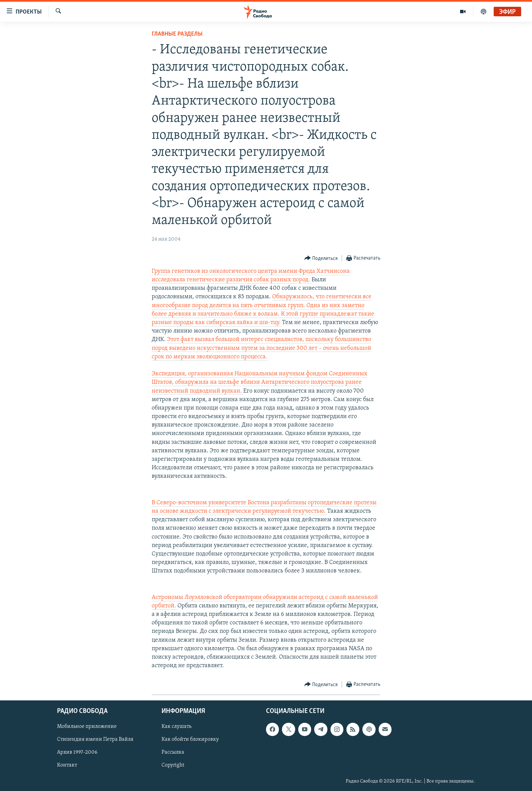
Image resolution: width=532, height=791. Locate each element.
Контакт (67, 766)
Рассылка (173, 753)
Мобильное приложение (87, 727)
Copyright (173, 766)
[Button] (321, 258)
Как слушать (176, 727)
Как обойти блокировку (190, 740)
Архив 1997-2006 (77, 753)
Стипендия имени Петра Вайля (95, 740)
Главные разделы (177, 34)
